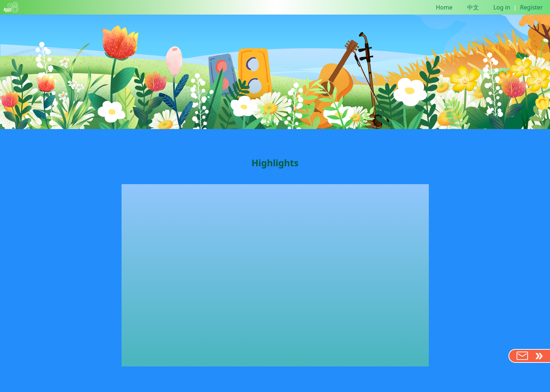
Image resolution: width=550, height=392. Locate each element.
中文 (473, 7)
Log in (502, 7)
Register (531, 7)
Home (444, 7)
